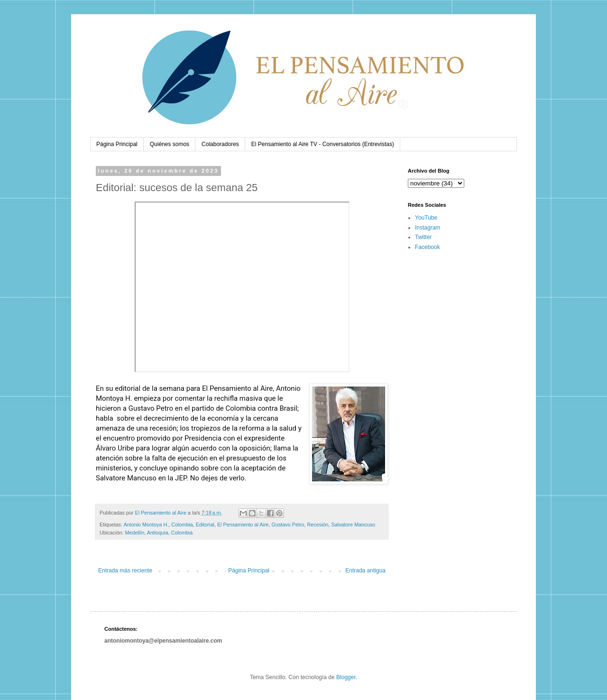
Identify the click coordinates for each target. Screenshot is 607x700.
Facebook (428, 247)
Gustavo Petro (288, 525)
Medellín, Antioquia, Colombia (159, 533)
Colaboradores (220, 144)
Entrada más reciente (125, 571)
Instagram (428, 228)
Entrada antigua (365, 571)
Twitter (423, 237)
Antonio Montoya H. (146, 525)
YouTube (426, 218)
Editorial (205, 525)
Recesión (318, 525)
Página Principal (117, 144)
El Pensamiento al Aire (243, 525)
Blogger (346, 677)
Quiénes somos (170, 144)
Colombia (182, 525)
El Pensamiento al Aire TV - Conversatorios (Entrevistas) (323, 144)
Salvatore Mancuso (353, 525)
